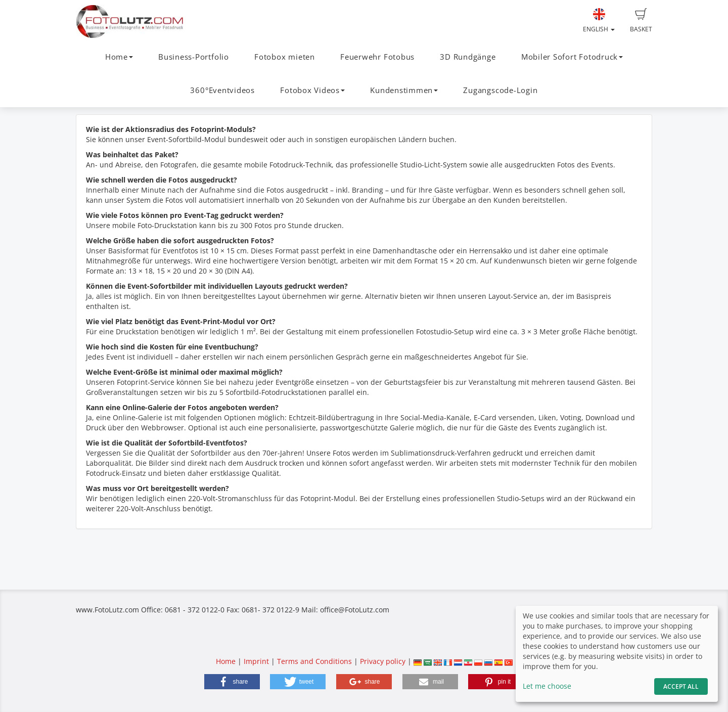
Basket (641, 21)
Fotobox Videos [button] (312, 90)
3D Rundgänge (468, 57)
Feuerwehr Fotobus (377, 57)
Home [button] (119, 57)
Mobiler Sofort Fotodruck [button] (572, 57)
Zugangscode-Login (500, 90)
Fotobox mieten (285, 57)
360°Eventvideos (222, 90)
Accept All (681, 686)
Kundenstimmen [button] (404, 90)
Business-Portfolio (194, 57)
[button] (232, 682)
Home (226, 661)
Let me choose (547, 686)
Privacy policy (383, 661)
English (599, 21)
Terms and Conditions (314, 661)
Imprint (256, 661)
